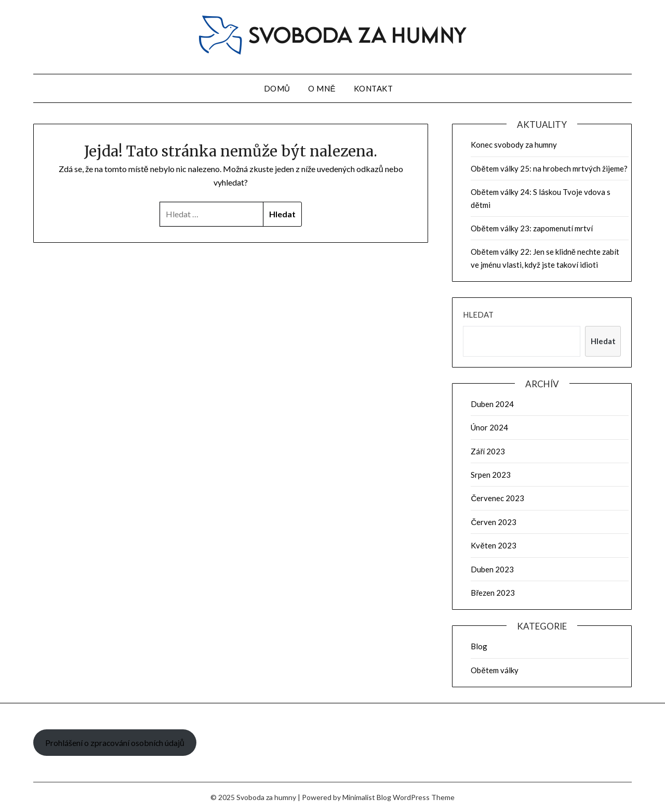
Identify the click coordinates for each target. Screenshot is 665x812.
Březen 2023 (493, 593)
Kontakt (374, 88)
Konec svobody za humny (514, 145)
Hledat (478, 315)
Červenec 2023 (497, 498)
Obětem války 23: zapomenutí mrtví (531, 228)
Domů (277, 88)
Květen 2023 (493, 545)
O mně (322, 88)
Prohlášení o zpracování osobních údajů (115, 743)
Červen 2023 (494, 522)
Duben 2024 (492, 404)
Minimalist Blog (367, 797)
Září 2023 (488, 451)
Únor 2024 (489, 427)
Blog (479, 646)
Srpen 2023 (491, 475)
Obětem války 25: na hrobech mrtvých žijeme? (549, 168)
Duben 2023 (492, 569)
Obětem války (494, 670)
